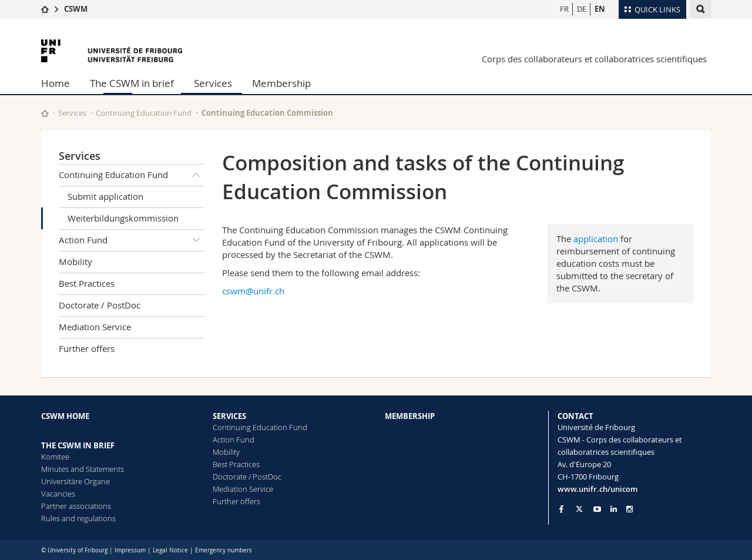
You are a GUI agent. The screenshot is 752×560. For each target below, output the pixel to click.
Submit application (105, 196)
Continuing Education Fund (144, 113)
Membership (281, 83)
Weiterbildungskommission (123, 218)
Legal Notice (170, 550)
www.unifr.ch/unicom (597, 489)
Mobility (75, 261)
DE (582, 9)
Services (213, 83)
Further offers (87, 348)
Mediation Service (95, 327)
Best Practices (87, 283)
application (596, 239)
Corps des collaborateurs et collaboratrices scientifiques (594, 59)
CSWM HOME (65, 416)
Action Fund (132, 240)
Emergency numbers (224, 550)
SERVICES (229, 416)
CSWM (76, 9)
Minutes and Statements (83, 469)
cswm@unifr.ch (253, 291)
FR (564, 9)
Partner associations (76, 506)
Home (56, 83)
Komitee (55, 457)
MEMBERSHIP (410, 416)
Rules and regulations (78, 518)
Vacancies (58, 494)
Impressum (130, 550)
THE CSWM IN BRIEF (78, 445)
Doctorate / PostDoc (100, 305)
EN (600, 9)
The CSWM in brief (132, 83)
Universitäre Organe (75, 481)
